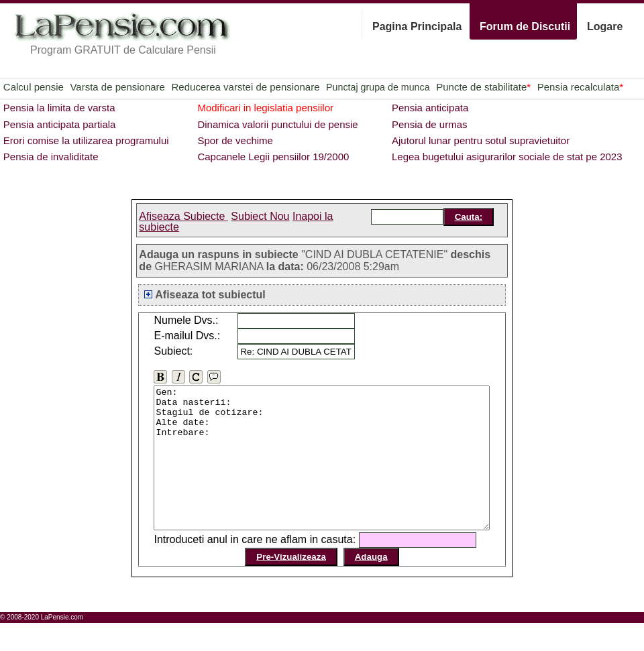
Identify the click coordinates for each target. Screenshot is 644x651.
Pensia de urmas (430, 124)
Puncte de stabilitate (483, 87)
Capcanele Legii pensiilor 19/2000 (273, 157)
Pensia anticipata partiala (60, 124)
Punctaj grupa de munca (378, 87)
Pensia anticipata (430, 108)
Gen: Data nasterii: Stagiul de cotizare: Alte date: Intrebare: (327, 472)
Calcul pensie (34, 87)
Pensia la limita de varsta (59, 108)
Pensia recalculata (580, 87)
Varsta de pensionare (117, 87)
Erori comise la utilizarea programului (86, 140)
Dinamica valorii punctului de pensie (277, 124)
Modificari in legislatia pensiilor (265, 108)
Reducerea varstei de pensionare (246, 87)
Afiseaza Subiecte (183, 216)
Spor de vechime (235, 140)
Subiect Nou (260, 216)
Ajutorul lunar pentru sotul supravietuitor (481, 140)
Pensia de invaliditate (51, 157)
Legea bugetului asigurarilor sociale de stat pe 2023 (507, 157)
